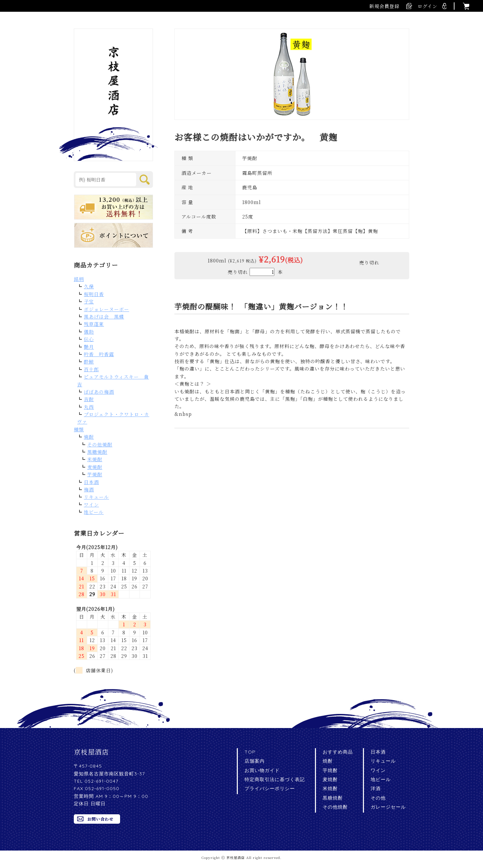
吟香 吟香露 (99, 354)
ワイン (91, 504)
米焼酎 (95, 459)
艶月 (89, 347)
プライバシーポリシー (270, 788)
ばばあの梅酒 (99, 392)
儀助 (89, 332)
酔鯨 (89, 361)
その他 (378, 798)
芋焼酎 (95, 474)
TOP (250, 752)
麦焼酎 (95, 467)
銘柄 (79, 279)
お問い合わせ (100, 819)
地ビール (94, 512)
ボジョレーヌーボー (106, 309)
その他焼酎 (100, 444)
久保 (89, 286)
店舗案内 (255, 761)
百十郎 (91, 369)
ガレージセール (388, 807)
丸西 (89, 407)
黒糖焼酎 (97, 452)
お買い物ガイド (262, 770)
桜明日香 (94, 294)
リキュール (96, 497)
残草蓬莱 (94, 324)
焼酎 (89, 437)
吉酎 (89, 399)
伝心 (89, 339)
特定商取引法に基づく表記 (275, 779)
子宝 (89, 301)
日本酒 (91, 482)
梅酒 (89, 489)
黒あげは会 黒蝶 (104, 317)
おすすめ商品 (338, 752)
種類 (79, 429)
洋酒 (376, 788)
